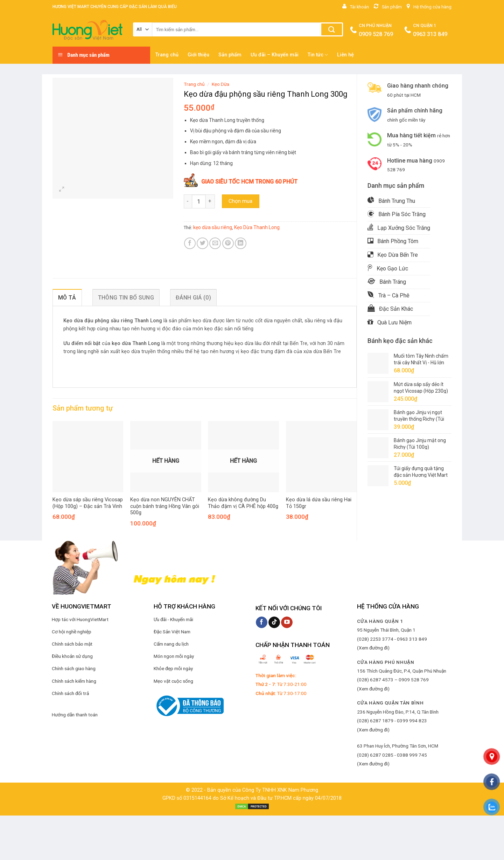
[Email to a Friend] (215, 243)
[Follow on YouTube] (287, 622)
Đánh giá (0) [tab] (193, 298)
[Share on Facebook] (190, 243)
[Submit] (332, 29)
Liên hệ (345, 55)
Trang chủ (167, 55)
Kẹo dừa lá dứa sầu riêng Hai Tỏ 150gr (319, 503)
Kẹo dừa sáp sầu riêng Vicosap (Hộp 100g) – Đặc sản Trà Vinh (88, 503)
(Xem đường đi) (373, 648)
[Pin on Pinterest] (228, 243)
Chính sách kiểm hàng (74, 681)
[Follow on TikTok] (274, 622)
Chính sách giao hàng (74, 668)
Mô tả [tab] (67, 298)
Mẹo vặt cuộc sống (173, 681)
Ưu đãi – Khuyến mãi (275, 55)
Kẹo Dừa (220, 84)
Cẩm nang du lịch (171, 644)
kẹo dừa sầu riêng (213, 227)
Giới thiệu (198, 55)
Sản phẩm (230, 55)
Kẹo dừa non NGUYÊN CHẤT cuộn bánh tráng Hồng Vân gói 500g (165, 506)
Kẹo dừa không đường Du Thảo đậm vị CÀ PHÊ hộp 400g (243, 503)
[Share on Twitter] (202, 243)
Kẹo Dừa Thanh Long (257, 227)
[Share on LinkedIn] (241, 243)
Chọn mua (240, 201)
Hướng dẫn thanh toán (75, 715)
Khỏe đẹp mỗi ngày (173, 668)
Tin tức (318, 55)
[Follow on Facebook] (262, 622)
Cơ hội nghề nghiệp (72, 632)
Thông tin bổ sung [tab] (126, 298)
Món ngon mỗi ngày (174, 656)
